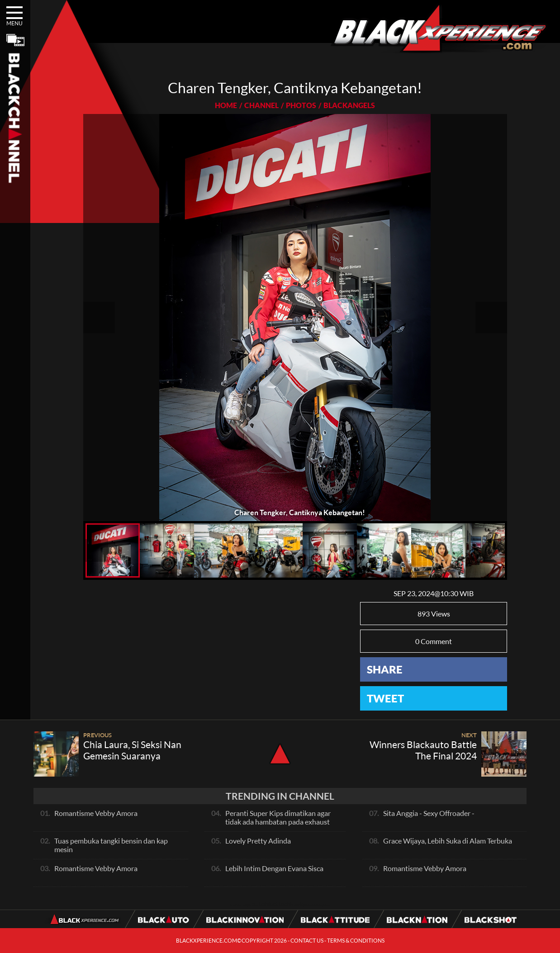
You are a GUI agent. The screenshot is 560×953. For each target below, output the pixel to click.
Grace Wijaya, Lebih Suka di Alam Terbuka (448, 841)
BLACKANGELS (349, 105)
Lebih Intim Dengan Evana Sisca (274, 868)
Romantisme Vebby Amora (96, 813)
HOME (226, 105)
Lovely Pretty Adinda (258, 841)
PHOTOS (301, 105)
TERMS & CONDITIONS (356, 941)
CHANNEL (261, 105)
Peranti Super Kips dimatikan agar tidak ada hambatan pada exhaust (278, 817)
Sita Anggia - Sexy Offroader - (429, 813)
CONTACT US (307, 941)
